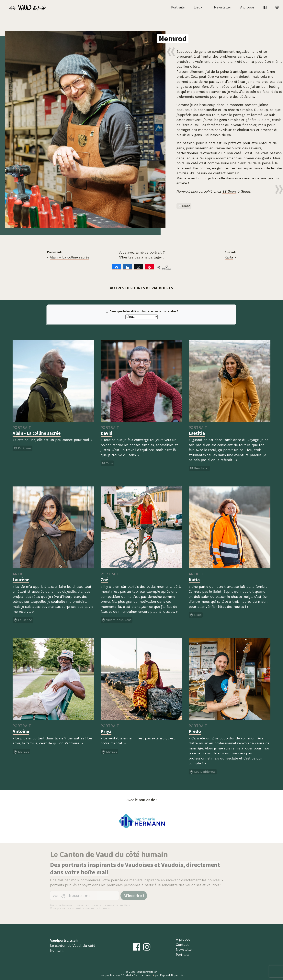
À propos (247, 7)
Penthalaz (199, 469)
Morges (21, 752)
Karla (229, 257)
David (107, 433)
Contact (182, 945)
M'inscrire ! (134, 896)
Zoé (104, 580)
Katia (194, 580)
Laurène (21, 580)
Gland (184, 206)
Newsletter (223, 7)
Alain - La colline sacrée (37, 433)
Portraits (178, 7)
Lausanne (23, 620)
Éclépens (23, 448)
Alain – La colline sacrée (69, 257)
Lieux (198, 7)
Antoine (21, 731)
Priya (106, 731)
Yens (107, 463)
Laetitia (197, 433)
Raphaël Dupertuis (172, 975)
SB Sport (229, 191)
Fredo (195, 731)
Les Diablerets (203, 772)
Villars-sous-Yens (117, 620)
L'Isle (196, 615)
